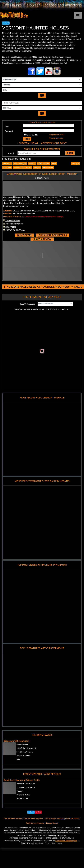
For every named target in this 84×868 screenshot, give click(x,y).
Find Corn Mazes (72, 819)
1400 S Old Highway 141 (27, 748)
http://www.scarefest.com (24, 214)
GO (42, 95)
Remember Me (31, 135)
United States (22, 798)
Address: (8, 211)
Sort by (75, 163)
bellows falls (48, 167)
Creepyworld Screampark (17, 741)
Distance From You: (13, 217)
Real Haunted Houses (35, 823)
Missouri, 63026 (23, 756)
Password (9, 131)
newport (37, 167)
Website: (8, 214)
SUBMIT (70, 153)
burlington (7, 163)
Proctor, (20, 791)
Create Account (56, 138)
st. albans (27, 167)
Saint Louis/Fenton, (25, 752)
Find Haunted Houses (13, 819)
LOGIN (27, 139)
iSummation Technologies (66, 841)
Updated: (26, 784)
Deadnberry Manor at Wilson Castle (22, 780)
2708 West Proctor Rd (26, 787)
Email (7, 126)
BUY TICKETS (24, 235)
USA (18, 759)
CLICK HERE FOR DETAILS (53, 235)
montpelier (7, 167)
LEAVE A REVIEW (42, 239)
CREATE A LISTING (28, 143)
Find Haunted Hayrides (33, 819)
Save (39, 812)
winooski (17, 167)
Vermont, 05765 (23, 795)
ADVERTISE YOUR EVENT (54, 143)
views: (22, 744)
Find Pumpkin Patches (54, 819)
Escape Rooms (52, 823)
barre (54, 163)
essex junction (43, 163)
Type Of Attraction (28, 304)
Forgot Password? (57, 135)
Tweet (7, 23)
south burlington (20, 163)
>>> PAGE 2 (43, 287)
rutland (32, 163)
